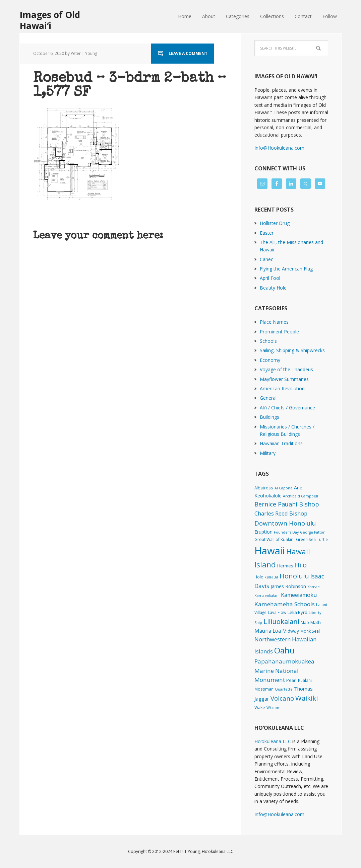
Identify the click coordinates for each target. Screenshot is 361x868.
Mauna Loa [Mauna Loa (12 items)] (268, 631)
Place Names (274, 322)
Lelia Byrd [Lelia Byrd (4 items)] (297, 612)
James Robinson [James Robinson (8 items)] (288, 586)
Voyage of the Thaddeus (286, 369)
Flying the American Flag (286, 269)
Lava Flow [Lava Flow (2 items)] (277, 612)
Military (268, 453)
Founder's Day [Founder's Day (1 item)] (286, 532)
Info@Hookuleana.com (279, 148)
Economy (270, 360)
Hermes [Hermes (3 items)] (285, 566)
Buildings (269, 417)
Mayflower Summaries (284, 379)
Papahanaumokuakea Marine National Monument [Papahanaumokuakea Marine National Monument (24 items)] (284, 670)
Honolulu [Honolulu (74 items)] (294, 576)
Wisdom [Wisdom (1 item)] (274, 708)
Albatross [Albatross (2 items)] (264, 488)
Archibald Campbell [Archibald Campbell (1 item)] (300, 496)
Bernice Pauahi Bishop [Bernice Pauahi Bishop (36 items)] (287, 504)
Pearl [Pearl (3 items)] (291, 680)
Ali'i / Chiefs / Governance (287, 408)
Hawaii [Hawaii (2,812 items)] (270, 551)
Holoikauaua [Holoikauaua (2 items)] (266, 577)
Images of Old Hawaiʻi (50, 20)
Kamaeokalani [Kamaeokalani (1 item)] (267, 596)
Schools (268, 341)
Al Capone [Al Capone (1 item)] (284, 488)
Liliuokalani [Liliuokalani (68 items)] (281, 621)
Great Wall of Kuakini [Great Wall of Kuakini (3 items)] (275, 539)
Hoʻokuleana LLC (273, 741)
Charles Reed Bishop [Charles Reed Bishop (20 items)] (281, 513)
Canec (266, 259)
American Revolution (282, 388)
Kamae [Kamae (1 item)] (314, 587)
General (268, 398)
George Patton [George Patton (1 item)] (313, 532)
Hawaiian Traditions (281, 443)
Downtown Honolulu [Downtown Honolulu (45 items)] (285, 523)
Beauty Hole (273, 288)
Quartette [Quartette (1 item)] (284, 689)
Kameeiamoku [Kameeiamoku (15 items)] (299, 595)
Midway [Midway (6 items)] (291, 631)
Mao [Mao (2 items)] (305, 622)
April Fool (270, 278)
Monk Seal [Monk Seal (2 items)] (310, 631)
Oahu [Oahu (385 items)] (284, 650)
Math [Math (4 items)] (316, 622)
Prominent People (279, 332)
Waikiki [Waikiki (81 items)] (307, 698)
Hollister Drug (275, 223)
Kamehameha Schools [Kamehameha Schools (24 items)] (285, 604)
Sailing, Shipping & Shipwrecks (292, 350)
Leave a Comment (188, 53)
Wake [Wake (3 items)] (260, 707)
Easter (267, 233)
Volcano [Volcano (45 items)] (282, 698)
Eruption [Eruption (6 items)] (263, 532)
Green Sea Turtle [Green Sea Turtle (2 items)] (312, 539)
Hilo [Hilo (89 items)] (300, 565)
